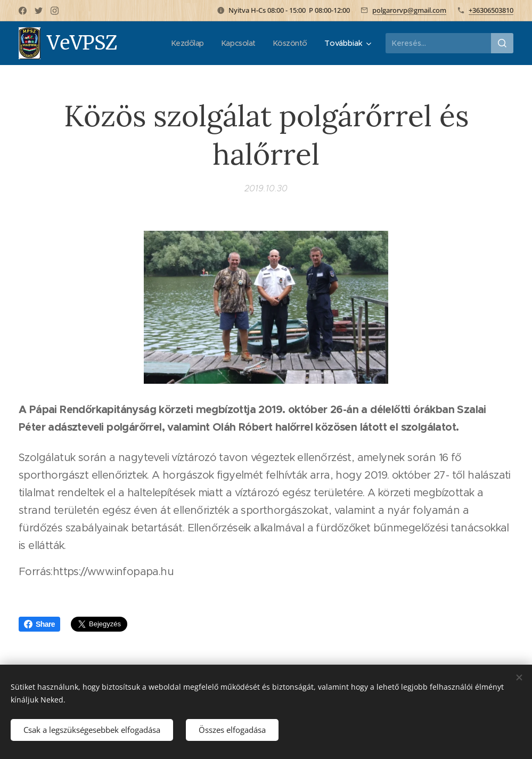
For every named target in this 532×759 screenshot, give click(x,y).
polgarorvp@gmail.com (409, 10)
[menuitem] (185, 43)
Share (39, 624)
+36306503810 (491, 10)
